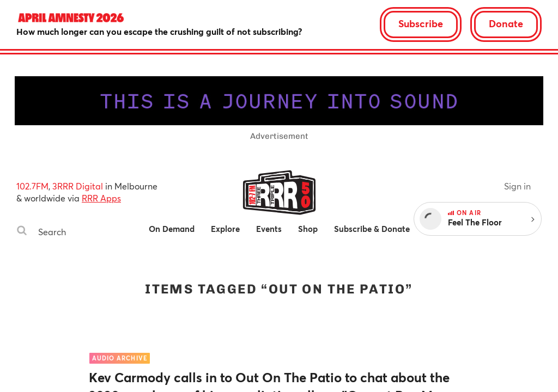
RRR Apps (101, 198)
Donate (506, 23)
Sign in (517, 186)
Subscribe (421, 23)
